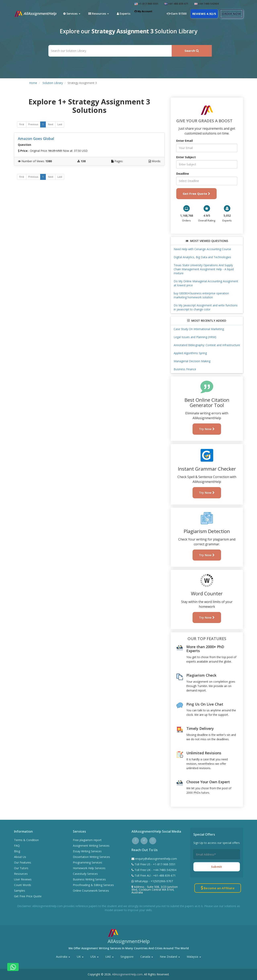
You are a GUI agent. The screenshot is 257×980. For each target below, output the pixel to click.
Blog (17, 851)
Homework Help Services (89, 868)
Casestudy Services (85, 874)
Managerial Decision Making (192, 361)
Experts (124, 14)
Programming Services (88, 862)
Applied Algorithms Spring (190, 353)
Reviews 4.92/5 (204, 14)
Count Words (23, 885)
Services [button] (72, 14)
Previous (33, 124)
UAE (110, 957)
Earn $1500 (177, 14)
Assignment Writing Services (91, 846)
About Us (20, 857)
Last (60, 124)
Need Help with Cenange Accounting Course (202, 249)
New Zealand (170, 957)
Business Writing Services (89, 879)
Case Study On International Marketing (199, 329)
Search (192, 51)
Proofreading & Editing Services (93, 885)
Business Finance (185, 369)
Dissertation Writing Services (91, 857)
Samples (20, 891)
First (22, 124)
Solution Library (53, 83)
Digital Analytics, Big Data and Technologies (202, 257)
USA (94, 957)
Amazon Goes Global (36, 139)
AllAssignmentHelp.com (127, 974)
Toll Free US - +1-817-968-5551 (155, 864)
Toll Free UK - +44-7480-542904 (155, 870)
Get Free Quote (196, 194)
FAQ (17, 846)
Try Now (207, 429)
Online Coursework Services (91, 891)
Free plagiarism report (87, 840)
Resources (21, 874)
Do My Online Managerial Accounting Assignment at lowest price (206, 283)
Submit (217, 867)
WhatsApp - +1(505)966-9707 (153, 881)
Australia (63, 957)
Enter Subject (186, 157)
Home (33, 83)
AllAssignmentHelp (35, 14)
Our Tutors (21, 868)
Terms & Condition (26, 840)
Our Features (23, 862)
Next (51, 124)
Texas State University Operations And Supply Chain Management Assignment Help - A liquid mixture (204, 269)
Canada (147, 957)
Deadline (183, 174)
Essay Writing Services (87, 851)
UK (80, 957)
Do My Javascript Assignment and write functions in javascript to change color (206, 307)
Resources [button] (99, 14)
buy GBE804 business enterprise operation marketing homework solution (201, 295)
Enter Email (185, 141)
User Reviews (23, 879)
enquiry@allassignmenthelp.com (156, 859)
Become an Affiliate (218, 888)
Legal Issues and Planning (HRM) (195, 337)
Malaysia (194, 957)
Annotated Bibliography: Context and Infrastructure (207, 345)
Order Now (231, 14)
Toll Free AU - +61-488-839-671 (155, 875)
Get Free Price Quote (28, 896)
